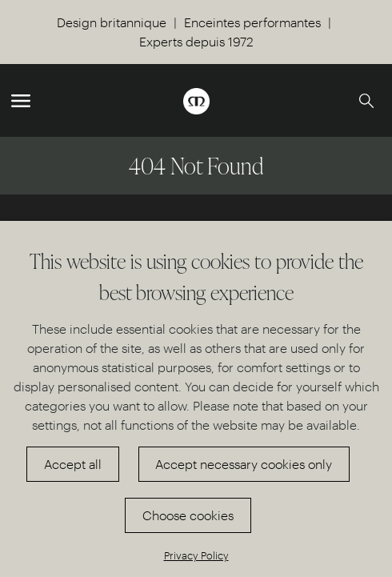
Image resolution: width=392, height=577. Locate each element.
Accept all (73, 464)
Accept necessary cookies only (244, 464)
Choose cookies (188, 515)
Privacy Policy (196, 555)
